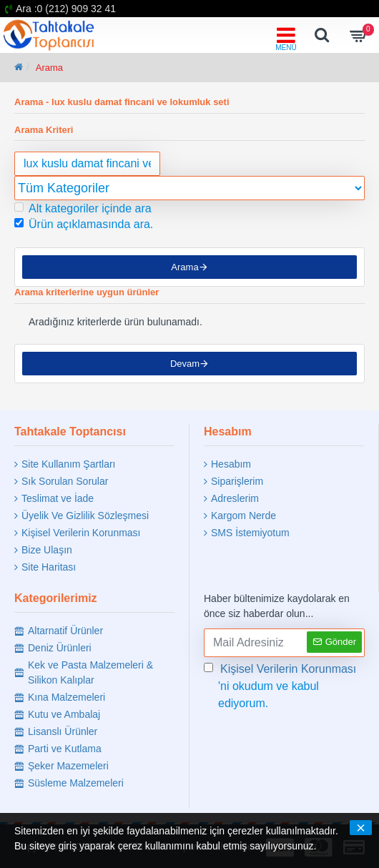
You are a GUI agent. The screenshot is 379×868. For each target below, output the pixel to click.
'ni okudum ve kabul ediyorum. (281, 685)
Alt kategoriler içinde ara (83, 208)
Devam (185, 364)
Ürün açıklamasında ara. (84, 224)
